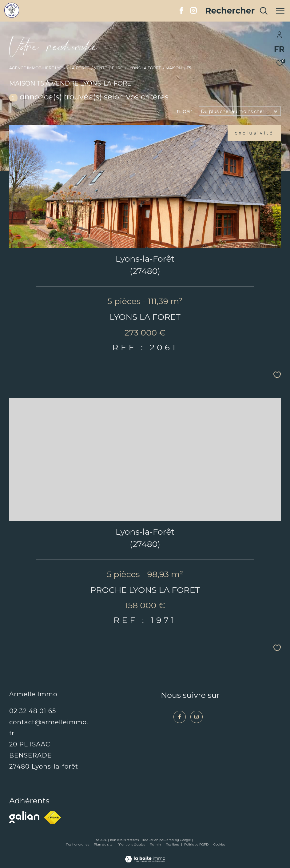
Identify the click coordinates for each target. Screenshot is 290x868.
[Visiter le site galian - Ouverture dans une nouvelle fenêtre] (24, 817)
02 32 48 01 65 (33, 711)
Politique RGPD (196, 844)
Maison (174, 68)
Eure (117, 68)
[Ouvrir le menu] (280, 11)
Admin (156, 844)
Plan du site (104, 844)
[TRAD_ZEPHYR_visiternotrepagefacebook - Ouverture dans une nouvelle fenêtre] (181, 12)
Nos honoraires (78, 844)
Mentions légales (132, 844)
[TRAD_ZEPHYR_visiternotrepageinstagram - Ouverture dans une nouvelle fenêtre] (193, 12)
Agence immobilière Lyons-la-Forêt (49, 68)
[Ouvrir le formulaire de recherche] (237, 11)
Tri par (183, 111)
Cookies (219, 845)
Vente (100, 68)
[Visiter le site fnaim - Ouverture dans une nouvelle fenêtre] (52, 818)
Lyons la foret (144, 68)
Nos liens (173, 844)
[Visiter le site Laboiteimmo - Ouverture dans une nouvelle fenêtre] (145, 855)
